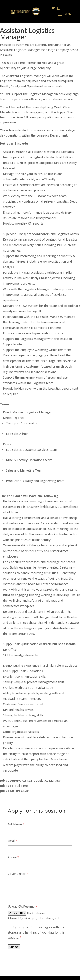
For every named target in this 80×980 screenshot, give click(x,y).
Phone (13, 857)
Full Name (16, 824)
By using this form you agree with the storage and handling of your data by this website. (36, 932)
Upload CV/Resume (22, 906)
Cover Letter (18, 874)
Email (13, 841)
